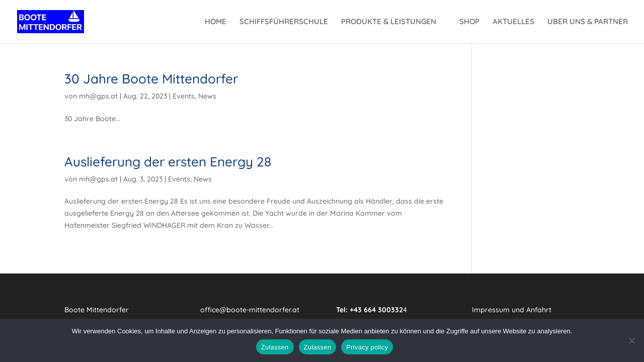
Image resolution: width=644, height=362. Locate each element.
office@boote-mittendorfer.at (250, 310)
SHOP (469, 22)
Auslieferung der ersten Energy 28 (168, 162)
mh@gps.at (98, 96)
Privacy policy (367, 347)
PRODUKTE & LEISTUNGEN (389, 22)
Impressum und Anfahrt (512, 310)
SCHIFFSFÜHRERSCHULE (284, 22)
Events (184, 96)
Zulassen (275, 347)
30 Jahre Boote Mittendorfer (151, 79)
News (207, 96)
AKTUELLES (513, 22)
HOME (216, 22)
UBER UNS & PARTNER (588, 22)
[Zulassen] (631, 340)
